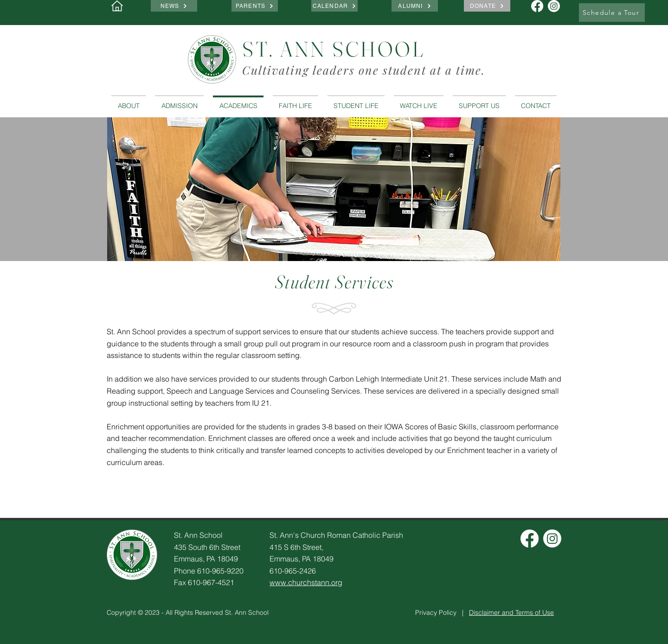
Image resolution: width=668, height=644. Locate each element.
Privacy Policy (436, 612)
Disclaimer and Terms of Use (511, 612)
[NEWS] (174, 6)
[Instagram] (552, 539)
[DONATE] (487, 6)
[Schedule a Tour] (612, 13)
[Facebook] (530, 539)
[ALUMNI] (415, 6)
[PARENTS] (255, 6)
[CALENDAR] (334, 6)
